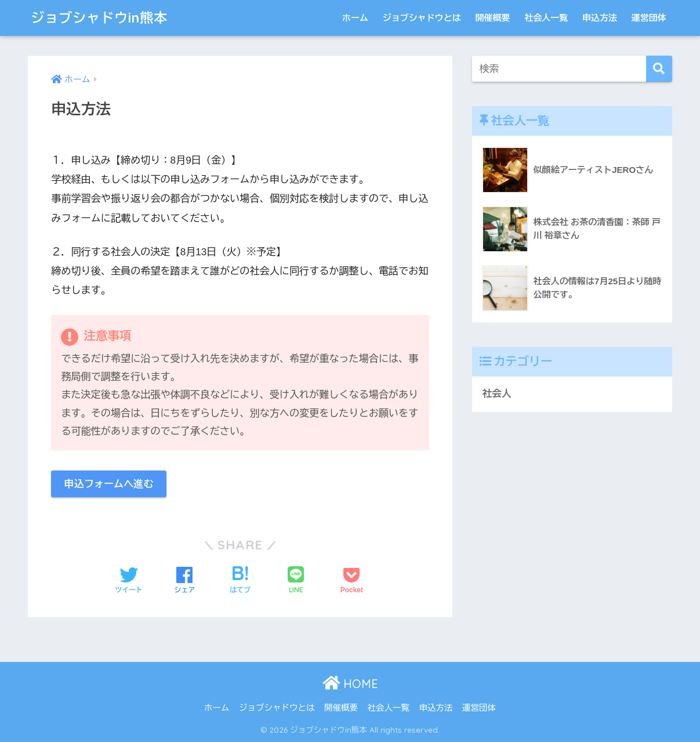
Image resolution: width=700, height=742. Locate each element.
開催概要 (492, 18)
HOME (350, 684)
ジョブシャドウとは (422, 18)
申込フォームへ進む (109, 484)
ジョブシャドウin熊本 (99, 18)
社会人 (496, 394)
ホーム (355, 18)
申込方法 (600, 18)
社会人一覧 (546, 18)
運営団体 (649, 18)
